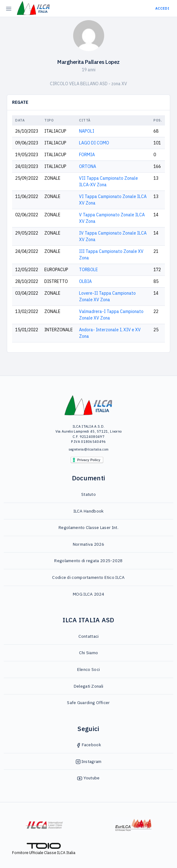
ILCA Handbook (89, 511)
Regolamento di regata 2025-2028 (88, 561)
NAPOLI (87, 131)
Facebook (88, 745)
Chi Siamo (89, 653)
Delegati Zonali (89, 686)
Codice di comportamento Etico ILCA (88, 577)
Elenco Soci (88, 669)
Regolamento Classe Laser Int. (88, 527)
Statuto (88, 494)
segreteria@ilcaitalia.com (89, 449)
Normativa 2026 (88, 544)
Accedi (162, 8)
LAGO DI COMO (94, 143)
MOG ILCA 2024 (88, 594)
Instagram (89, 761)
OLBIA (85, 281)
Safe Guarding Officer (88, 703)
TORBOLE (88, 270)
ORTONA (88, 166)
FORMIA (87, 155)
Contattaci (89, 636)
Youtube (88, 778)
